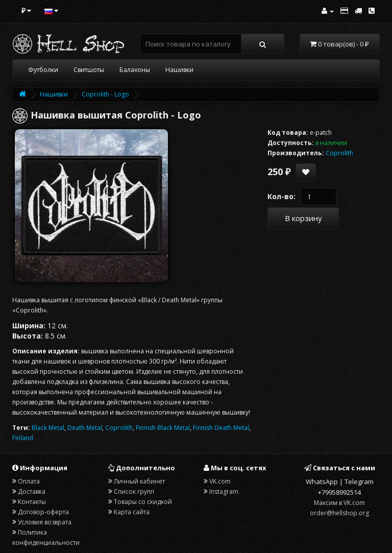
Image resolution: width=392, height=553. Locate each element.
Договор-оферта (43, 512)
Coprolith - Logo (105, 94)
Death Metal (85, 428)
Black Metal (48, 428)
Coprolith (119, 428)
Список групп (134, 491)
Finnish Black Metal (163, 428)
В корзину (303, 218)
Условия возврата (45, 522)
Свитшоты (89, 70)
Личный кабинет (139, 481)
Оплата (29, 481)
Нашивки (179, 70)
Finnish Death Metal (221, 428)
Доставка (32, 491)
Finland (23, 438)
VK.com (220, 481)
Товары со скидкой (143, 502)
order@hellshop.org (339, 513)
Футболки (43, 70)
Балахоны (135, 70)
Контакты (32, 502)
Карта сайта (132, 512)
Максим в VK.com (339, 503)
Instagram (224, 491)
